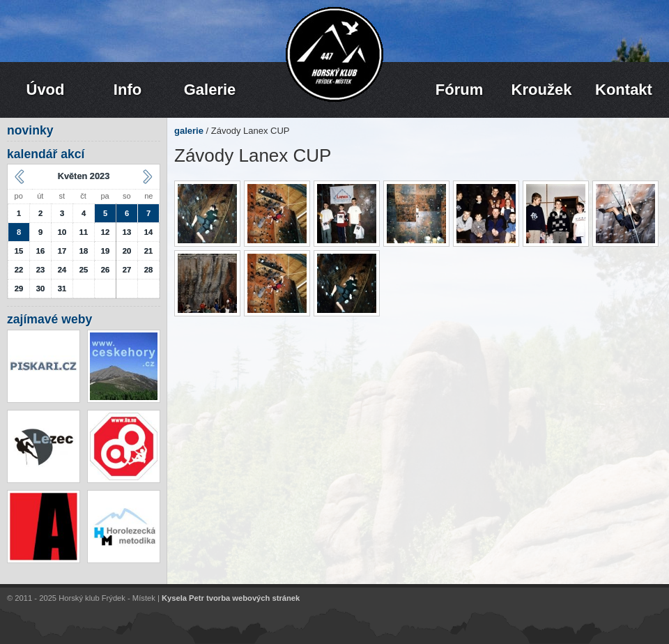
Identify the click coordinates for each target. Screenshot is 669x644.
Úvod (46, 90)
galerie (189, 131)
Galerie (210, 90)
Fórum (459, 90)
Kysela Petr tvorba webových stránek (231, 598)
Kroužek (542, 90)
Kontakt (624, 90)
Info (128, 90)
